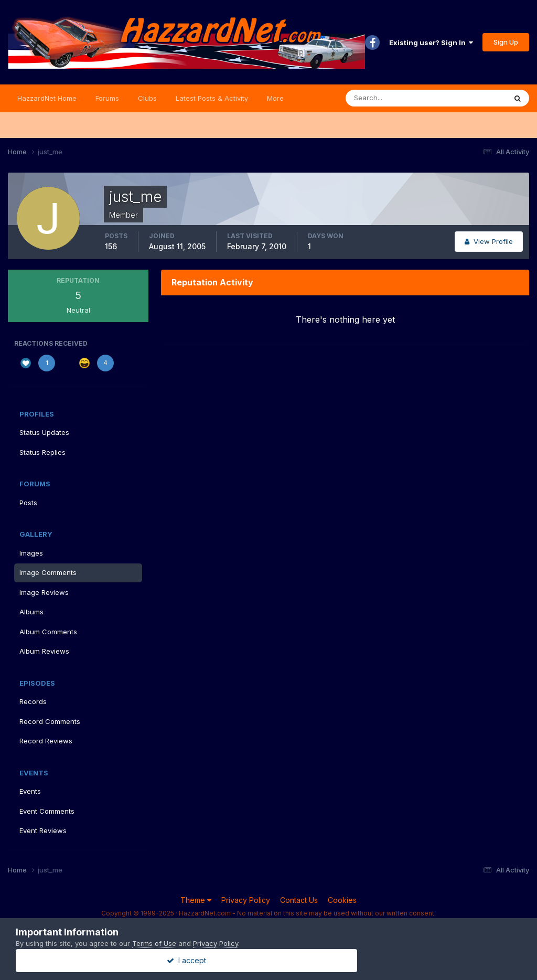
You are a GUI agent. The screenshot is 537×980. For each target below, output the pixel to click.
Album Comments (48, 632)
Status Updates (44, 432)
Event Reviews (43, 830)
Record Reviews (46, 741)
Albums (31, 612)
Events (30, 791)
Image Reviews (44, 592)
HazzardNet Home (47, 98)
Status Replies (42, 452)
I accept (269, 960)
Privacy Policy (246, 900)
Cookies (342, 900)
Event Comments (47, 811)
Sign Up (506, 42)
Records (33, 701)
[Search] (392, 98)
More (275, 98)
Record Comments (50, 721)
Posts (28, 503)
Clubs (147, 98)
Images (31, 553)
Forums (107, 98)
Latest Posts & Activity (212, 98)
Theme (196, 900)
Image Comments (48, 572)
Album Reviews (44, 651)
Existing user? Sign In (431, 42)
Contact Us (299, 900)
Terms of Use (154, 943)
